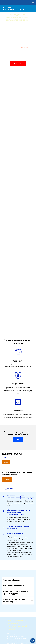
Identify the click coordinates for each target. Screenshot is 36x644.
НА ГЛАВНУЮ (9, 8)
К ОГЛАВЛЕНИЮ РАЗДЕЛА (14, 10)
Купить (18, 63)
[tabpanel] (18, 526)
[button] (7, 480)
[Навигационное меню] (33, 3)
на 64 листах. (25, 48)
